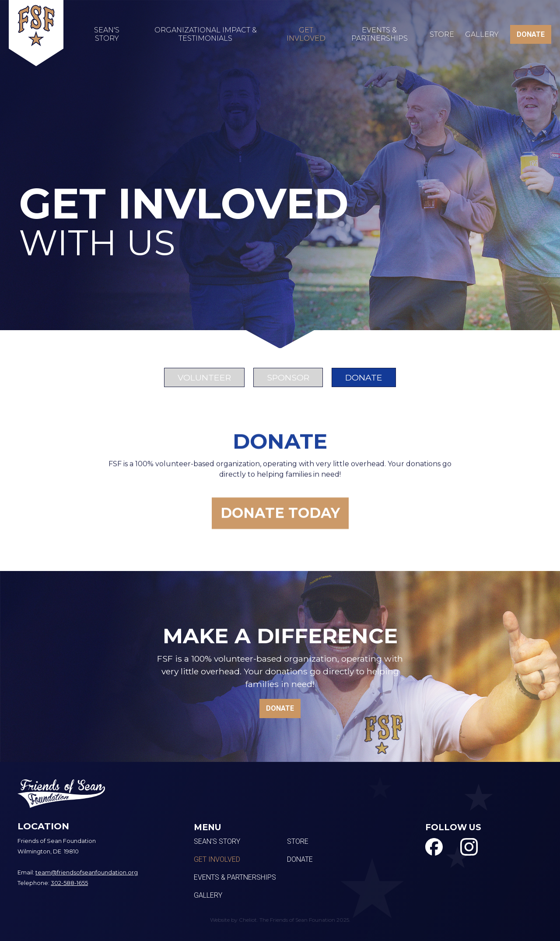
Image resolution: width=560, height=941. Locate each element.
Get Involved (217, 860)
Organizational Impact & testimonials (206, 34)
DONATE (531, 34)
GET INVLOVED (306, 34)
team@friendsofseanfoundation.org (87, 872)
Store (442, 34)
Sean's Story (217, 842)
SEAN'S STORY (107, 34)
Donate (300, 860)
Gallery (482, 34)
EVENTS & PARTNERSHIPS (380, 34)
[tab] (204, 377)
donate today (280, 519)
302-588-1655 (69, 883)
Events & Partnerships (235, 878)
